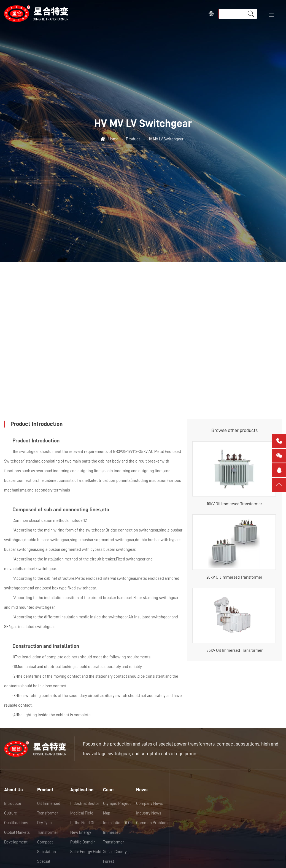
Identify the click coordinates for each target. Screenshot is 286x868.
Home (113, 139)
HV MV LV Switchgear (165, 139)
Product (133, 139)
